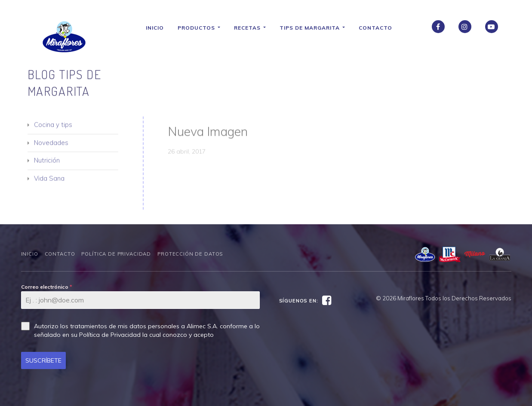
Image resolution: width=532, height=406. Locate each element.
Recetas (253, 28)
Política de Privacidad (116, 254)
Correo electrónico (47, 287)
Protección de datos (190, 254)
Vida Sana (49, 182)
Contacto (379, 28)
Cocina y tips (53, 129)
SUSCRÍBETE (43, 360)
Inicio (158, 28)
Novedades (51, 146)
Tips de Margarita (316, 28)
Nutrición (47, 164)
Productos (202, 28)
